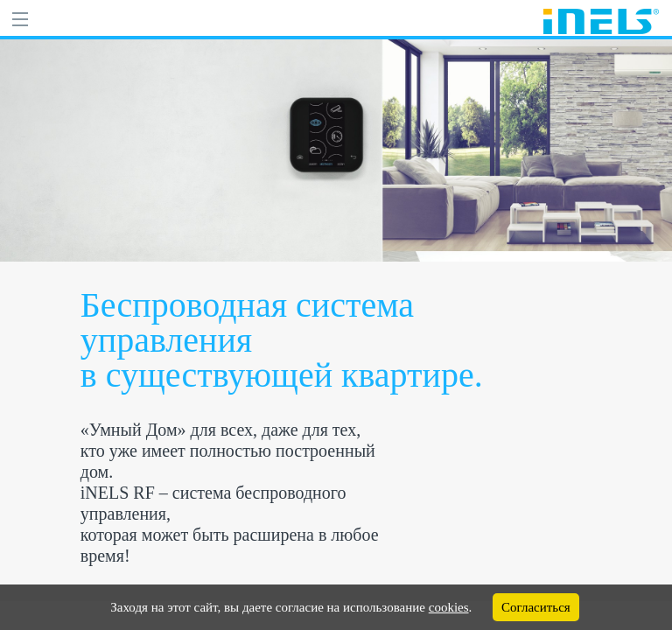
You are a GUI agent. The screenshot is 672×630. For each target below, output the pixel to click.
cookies (449, 607)
